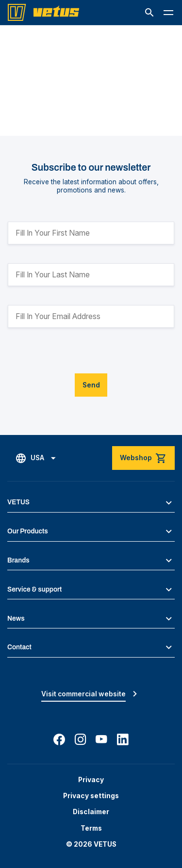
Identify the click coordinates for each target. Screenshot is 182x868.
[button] (149, 13)
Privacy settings (91, 796)
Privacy (91, 780)
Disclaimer (91, 812)
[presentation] (82, 354)
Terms (91, 828)
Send (91, 385)
